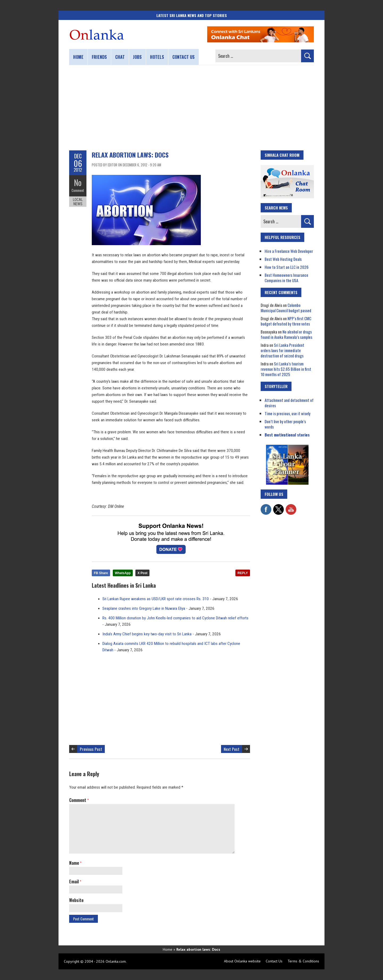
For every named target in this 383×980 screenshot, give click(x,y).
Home (78, 57)
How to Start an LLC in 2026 (287, 267)
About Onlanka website (242, 961)
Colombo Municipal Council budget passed (286, 308)
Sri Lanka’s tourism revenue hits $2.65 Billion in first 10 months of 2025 (286, 369)
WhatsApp (123, 573)
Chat (120, 57)
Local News (78, 202)
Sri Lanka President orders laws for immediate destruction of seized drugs (282, 350)
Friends (99, 57)
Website (76, 900)
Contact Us (274, 961)
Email (75, 882)
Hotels (157, 57)
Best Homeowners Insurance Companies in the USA (286, 278)
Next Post (232, 749)
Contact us (184, 57)
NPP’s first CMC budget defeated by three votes (286, 321)
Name (75, 863)
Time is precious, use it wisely (288, 413)
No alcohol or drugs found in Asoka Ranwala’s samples (286, 334)
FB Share (101, 573)
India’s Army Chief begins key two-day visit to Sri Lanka (147, 634)
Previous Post (91, 749)
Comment (78, 190)
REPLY (243, 573)
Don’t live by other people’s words (285, 424)
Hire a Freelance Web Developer (289, 251)
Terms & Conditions (303, 961)
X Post (142, 573)
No (78, 182)
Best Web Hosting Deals (283, 259)
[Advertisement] (191, 108)
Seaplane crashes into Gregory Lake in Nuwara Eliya (144, 608)
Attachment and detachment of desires (289, 403)
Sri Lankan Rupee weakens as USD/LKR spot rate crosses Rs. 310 (156, 599)
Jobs (137, 57)
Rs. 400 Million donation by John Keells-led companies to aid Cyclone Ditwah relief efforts (175, 618)
